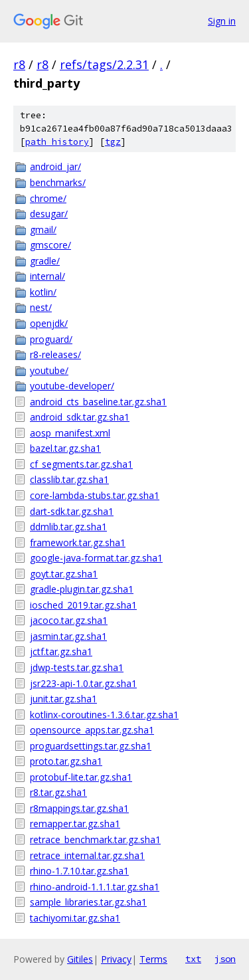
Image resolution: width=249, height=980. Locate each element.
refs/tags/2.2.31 (104, 64)
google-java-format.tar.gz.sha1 (96, 558)
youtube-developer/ (72, 386)
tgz (113, 142)
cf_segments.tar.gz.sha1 (81, 464)
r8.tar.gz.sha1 (58, 792)
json (225, 959)
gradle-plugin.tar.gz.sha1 (82, 589)
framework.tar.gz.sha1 (78, 542)
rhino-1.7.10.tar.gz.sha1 (79, 871)
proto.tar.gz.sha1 (66, 761)
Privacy (116, 959)
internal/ (47, 276)
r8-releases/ (55, 354)
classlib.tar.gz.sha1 (69, 479)
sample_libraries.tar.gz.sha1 (88, 902)
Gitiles (80, 959)
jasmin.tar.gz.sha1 (68, 636)
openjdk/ (49, 323)
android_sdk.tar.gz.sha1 (80, 417)
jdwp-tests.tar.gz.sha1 (77, 667)
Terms (153, 959)
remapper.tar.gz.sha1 (75, 824)
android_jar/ (55, 166)
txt (193, 959)
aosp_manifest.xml (70, 433)
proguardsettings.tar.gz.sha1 (91, 746)
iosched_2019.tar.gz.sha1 (83, 605)
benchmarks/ (58, 182)
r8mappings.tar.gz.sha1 (79, 808)
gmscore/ (50, 245)
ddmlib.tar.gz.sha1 (68, 527)
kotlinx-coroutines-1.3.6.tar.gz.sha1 (104, 715)
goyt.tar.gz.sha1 (64, 574)
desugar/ (49, 214)
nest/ (41, 307)
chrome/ (48, 198)
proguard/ (51, 339)
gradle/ (45, 261)
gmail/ (43, 230)
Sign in (222, 21)
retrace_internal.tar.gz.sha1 (87, 855)
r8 (19, 64)
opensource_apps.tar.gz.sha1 (92, 730)
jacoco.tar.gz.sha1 (69, 620)
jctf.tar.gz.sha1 (61, 651)
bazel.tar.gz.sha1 (65, 448)
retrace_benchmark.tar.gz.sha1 (95, 839)
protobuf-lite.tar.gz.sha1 (81, 777)
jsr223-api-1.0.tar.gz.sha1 (83, 683)
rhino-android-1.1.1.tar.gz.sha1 (95, 887)
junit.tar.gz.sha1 (63, 699)
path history (57, 142)
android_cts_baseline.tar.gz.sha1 (98, 402)
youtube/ (49, 370)
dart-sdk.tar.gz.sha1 (72, 511)
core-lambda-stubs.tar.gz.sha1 (95, 495)
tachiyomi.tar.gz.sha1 (75, 918)
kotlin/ (43, 292)
